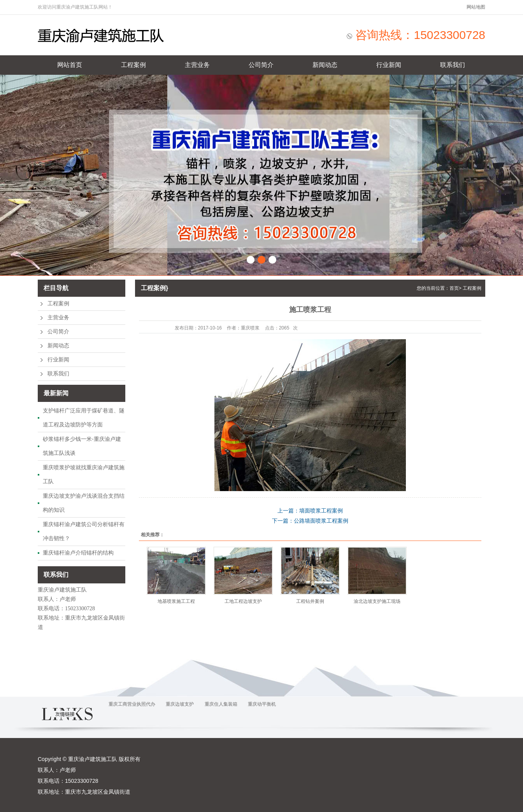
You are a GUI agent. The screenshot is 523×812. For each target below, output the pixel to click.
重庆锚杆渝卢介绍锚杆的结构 (78, 553)
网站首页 (70, 65)
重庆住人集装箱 (221, 704)
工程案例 (133, 65)
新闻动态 (325, 65)
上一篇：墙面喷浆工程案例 (310, 511)
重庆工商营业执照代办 (132, 704)
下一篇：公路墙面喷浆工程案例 (310, 521)
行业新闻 (389, 65)
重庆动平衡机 (262, 704)
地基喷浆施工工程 (176, 601)
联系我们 (453, 65)
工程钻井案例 (310, 601)
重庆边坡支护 (180, 704)
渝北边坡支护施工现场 (377, 601)
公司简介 (261, 65)
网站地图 (476, 7)
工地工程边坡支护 (243, 601)
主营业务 (197, 65)
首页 (454, 288)
